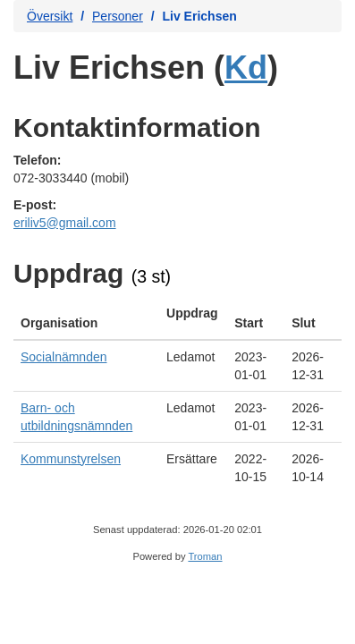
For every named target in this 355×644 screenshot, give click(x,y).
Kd (246, 68)
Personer (118, 16)
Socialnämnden (64, 357)
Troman (205, 556)
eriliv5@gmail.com (65, 223)
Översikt (50, 16)
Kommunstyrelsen (71, 459)
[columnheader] (86, 318)
